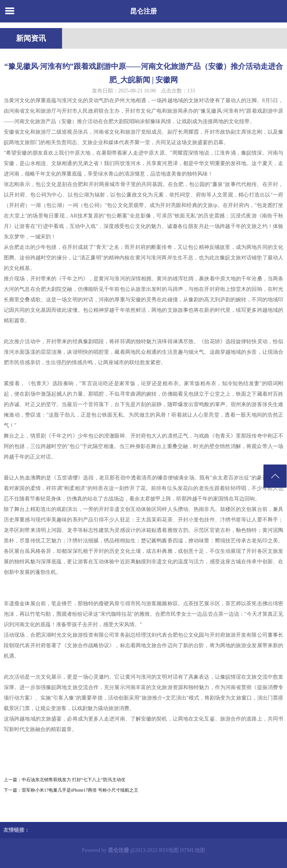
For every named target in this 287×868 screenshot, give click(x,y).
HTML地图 (193, 850)
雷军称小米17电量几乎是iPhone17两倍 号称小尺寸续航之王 (80, 790)
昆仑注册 (143, 11)
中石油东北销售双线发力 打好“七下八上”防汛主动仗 (74, 780)
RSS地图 (169, 850)
